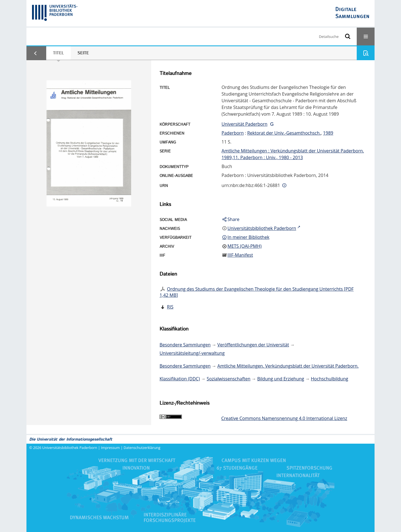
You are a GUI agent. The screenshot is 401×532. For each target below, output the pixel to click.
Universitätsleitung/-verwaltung (192, 353)
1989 (328, 133)
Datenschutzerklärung (142, 448)
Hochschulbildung (329, 379)
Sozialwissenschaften (228, 379)
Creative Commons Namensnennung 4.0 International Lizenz (284, 418)
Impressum (111, 448)
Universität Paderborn (245, 124)
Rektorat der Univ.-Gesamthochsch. (284, 133)
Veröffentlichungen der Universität (253, 345)
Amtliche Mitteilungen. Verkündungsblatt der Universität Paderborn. (288, 366)
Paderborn (233, 133)
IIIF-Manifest (240, 255)
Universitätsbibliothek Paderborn (70, 448)
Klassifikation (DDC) (180, 379)
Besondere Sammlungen (185, 345)
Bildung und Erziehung (281, 379)
